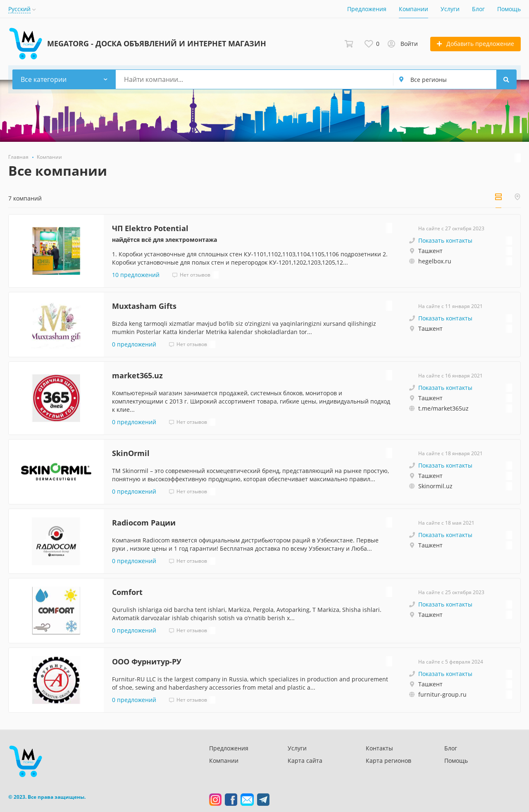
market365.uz (137, 375)
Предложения (367, 9)
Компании (413, 9)
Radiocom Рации (144, 523)
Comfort (127, 592)
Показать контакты (445, 240)
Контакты (379, 748)
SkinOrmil (131, 453)
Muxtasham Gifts (144, 306)
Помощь (509, 9)
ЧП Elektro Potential (150, 228)
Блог (478, 9)
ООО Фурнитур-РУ (147, 662)
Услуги (450, 9)
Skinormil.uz (435, 486)
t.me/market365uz (443, 408)
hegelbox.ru (435, 261)
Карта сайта (305, 761)
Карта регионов (388, 761)
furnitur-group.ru (442, 694)
